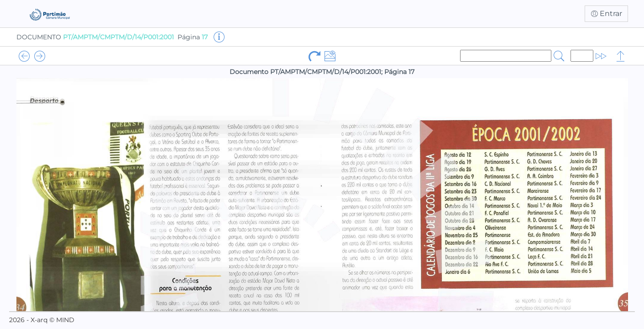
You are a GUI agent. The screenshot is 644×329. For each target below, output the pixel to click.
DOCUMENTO (95, 37)
